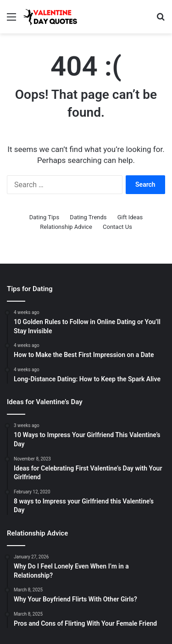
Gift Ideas (130, 217)
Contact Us (117, 227)
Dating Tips (44, 217)
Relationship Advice (66, 227)
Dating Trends (88, 217)
